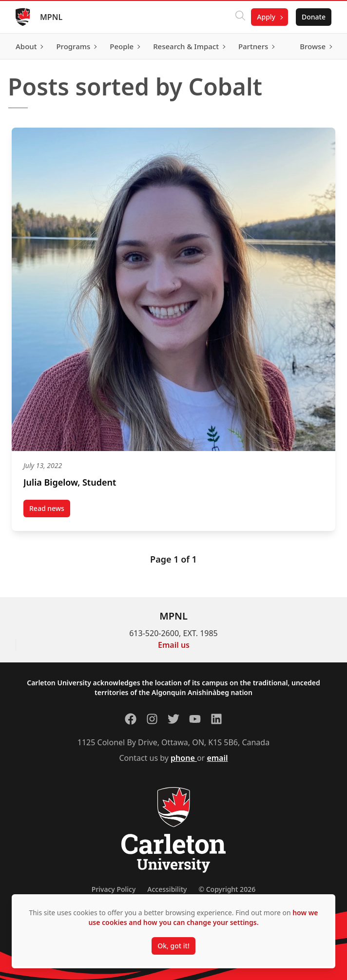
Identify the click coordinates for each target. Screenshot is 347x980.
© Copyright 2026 (227, 889)
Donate (314, 17)
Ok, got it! (173, 946)
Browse (313, 46)
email (217, 758)
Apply (266, 17)
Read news (50, 510)
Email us (174, 645)
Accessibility (167, 889)
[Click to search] (240, 17)
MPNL (51, 17)
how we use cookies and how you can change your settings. (203, 917)
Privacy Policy (114, 889)
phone (184, 758)
